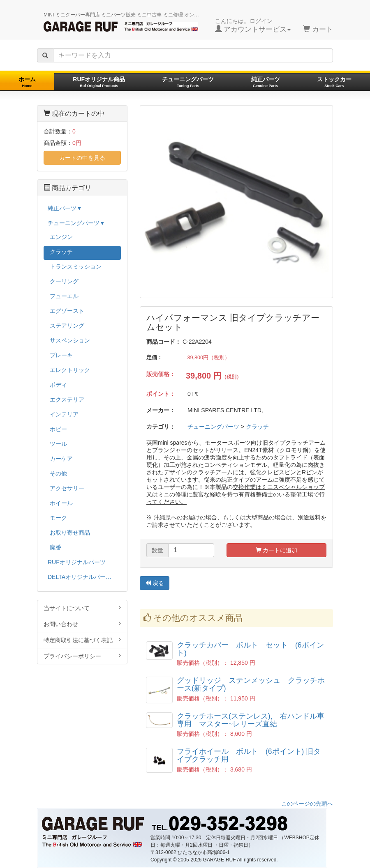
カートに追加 (277, 550)
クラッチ (257, 427)
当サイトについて (82, 608)
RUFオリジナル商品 (99, 82)
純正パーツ (266, 82)
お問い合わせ (82, 624)
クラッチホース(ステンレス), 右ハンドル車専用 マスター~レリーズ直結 (251, 720)
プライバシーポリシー (82, 656)
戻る (155, 583)
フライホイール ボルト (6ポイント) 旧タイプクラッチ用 (249, 755)
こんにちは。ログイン (253, 25)
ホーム (27, 82)
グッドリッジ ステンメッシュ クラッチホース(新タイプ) (251, 684)
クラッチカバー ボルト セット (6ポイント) (250, 649)
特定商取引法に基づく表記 (82, 640)
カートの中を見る (82, 158)
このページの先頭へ (307, 804)
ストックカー (334, 82)
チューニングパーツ (188, 82)
